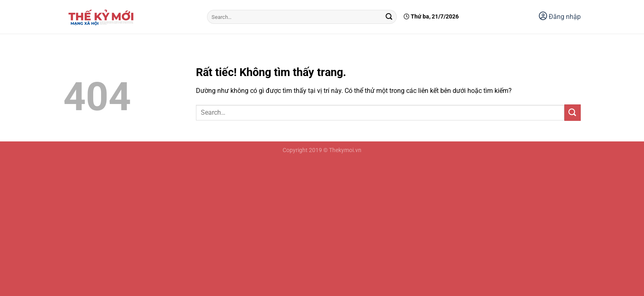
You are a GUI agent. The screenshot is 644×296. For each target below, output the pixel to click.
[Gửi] (389, 17)
